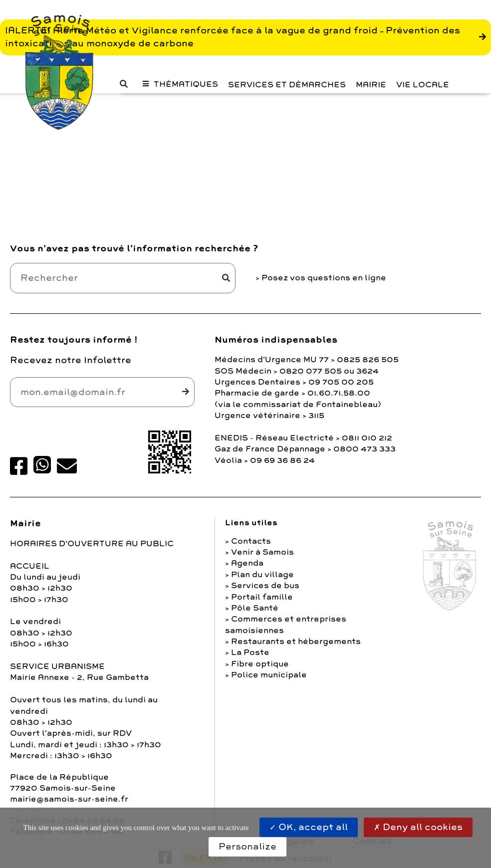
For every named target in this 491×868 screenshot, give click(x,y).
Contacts (251, 541)
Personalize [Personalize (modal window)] (247, 847)
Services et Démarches (287, 85)
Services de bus (265, 586)
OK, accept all (309, 827)
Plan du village (262, 575)
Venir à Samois (262, 552)
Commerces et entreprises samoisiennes (286, 625)
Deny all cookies (418, 827)
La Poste (250, 652)
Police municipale (269, 675)
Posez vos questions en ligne (324, 278)
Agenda (247, 563)
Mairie (371, 85)
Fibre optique (260, 664)
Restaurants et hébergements (296, 642)
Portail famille (262, 597)
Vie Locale (423, 85)
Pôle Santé (255, 608)
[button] (126, 84)
